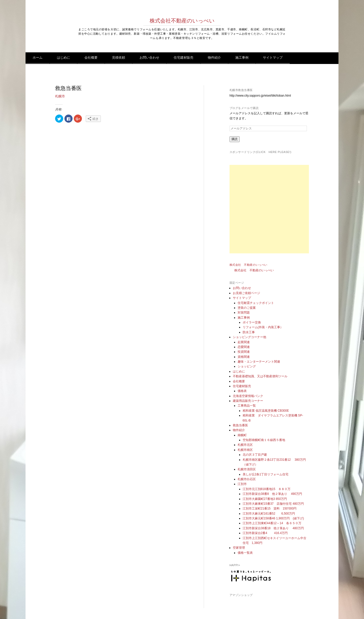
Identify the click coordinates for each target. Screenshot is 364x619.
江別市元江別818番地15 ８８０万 (267, 489)
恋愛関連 (244, 347)
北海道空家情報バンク (248, 396)
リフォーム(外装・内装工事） (263, 327)
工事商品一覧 (247, 406)
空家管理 (239, 548)
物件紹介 (214, 58)
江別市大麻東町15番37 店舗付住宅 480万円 (273, 504)
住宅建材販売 (184, 58)
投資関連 (244, 352)
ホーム (38, 58)
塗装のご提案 (247, 308)
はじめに (63, 58)
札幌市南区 (245, 450)
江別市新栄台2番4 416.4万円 (265, 533)
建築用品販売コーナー (248, 401)
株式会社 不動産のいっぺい (248, 265)
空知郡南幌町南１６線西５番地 (264, 440)
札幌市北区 (245, 445)
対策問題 (244, 313)
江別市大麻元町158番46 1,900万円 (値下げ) (273, 518)
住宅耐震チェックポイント (256, 303)
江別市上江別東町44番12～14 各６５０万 (272, 523)
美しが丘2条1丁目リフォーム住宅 (266, 474)
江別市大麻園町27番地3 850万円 (265, 499)
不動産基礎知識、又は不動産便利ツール (260, 376)
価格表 (242, 391)
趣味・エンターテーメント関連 (259, 362)
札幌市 (60, 96)
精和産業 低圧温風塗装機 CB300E (266, 411)
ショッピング (247, 366)
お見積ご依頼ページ (246, 293)
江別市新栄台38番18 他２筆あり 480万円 (273, 528)
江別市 (242, 484)
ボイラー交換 (252, 322)
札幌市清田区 (247, 469)
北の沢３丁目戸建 (255, 455)
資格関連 (244, 357)
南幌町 (242, 435)
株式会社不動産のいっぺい (182, 21)
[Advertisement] (274, 209)
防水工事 (249, 332)
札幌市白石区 (247, 479)
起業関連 (244, 342)
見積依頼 (119, 58)
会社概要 (91, 58)
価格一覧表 (245, 553)
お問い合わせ (149, 58)
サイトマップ (273, 58)
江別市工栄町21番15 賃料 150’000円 (270, 509)
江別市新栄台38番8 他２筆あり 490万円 (274, 494)
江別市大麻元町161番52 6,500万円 (269, 514)
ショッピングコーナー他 (249, 337)
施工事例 (242, 58)
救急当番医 (240, 425)
